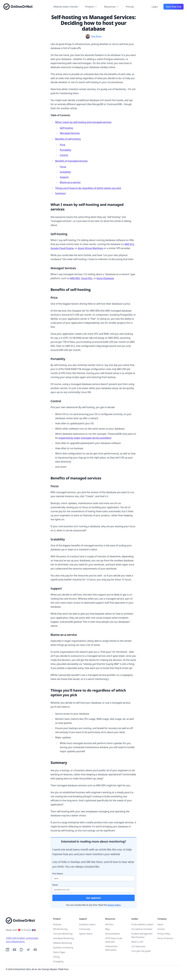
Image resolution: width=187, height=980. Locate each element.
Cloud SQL (87, 278)
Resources (112, 7)
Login (155, 7)
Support (64, 177)
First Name (58, 874)
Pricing (130, 7)
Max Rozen (96, 36)
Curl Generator (138, 946)
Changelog (58, 961)
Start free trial (174, 7)
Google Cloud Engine (62, 248)
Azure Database (105, 278)
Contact (161, 929)
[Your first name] (94, 878)
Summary (61, 193)
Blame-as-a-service (70, 182)
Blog (107, 929)
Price (63, 145)
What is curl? (137, 942)
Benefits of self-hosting (68, 139)
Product (91, 7)
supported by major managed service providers (85, 438)
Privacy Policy (164, 934)
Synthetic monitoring (63, 948)
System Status (86, 934)
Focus (63, 167)
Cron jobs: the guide (141, 951)
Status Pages (59, 952)
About (160, 924)
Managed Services (70, 133)
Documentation (113, 934)
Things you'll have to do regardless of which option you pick (88, 188)
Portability (66, 150)
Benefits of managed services (71, 161)
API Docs (110, 924)
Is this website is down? (142, 924)
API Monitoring (60, 929)
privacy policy (114, 905)
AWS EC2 (129, 244)
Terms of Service (165, 938)
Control (64, 155)
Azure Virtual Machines (90, 248)
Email (55, 885)
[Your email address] (94, 890)
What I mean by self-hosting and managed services (83, 122)
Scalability (65, 172)
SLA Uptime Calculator (142, 929)
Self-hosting (66, 128)
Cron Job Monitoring (63, 934)
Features (57, 924)
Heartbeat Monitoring (63, 938)
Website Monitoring (62, 943)
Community (85, 929)
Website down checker (66, 7)
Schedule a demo (87, 924)
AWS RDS (75, 278)
